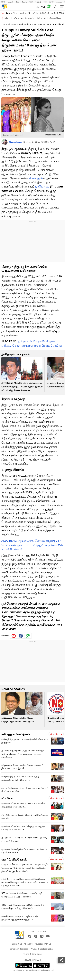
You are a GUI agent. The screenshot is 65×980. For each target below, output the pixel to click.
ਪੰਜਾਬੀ (51, 2)
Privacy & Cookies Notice (42, 949)
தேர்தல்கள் (41, 18)
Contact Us (17, 944)
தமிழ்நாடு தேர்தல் (41, 13)
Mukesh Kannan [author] (16, 142)
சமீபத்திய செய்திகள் (16, 734)
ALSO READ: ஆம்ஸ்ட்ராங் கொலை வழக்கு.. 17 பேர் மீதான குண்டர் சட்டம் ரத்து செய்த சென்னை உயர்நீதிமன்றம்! (32, 545)
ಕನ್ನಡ (18, 2)
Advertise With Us (43, 944)
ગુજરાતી (38, 2)
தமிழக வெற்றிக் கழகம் (23, 18)
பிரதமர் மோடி (55, 18)
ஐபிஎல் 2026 (57, 13)
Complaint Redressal (19, 949)
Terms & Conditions (33, 954)
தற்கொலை (42, 186)
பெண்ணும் (36, 178)
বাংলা (45, 2)
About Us (28, 944)
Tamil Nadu (24, 24)
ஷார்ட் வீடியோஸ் (14, 859)
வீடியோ (7, 798)
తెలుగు (24, 2)
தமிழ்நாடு (25, 13)
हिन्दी (3, 2)
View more (56, 734)
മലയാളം (59, 2)
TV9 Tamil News (9, 24)
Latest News (12, 13)
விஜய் (7, 18)
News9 (10, 2)
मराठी (31, 2)
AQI (43, 7)
